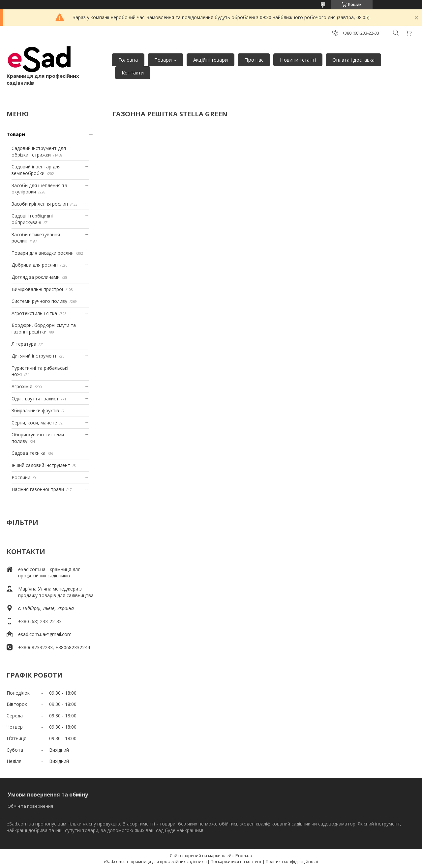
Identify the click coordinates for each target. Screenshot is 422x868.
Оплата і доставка (353, 60)
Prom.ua (244, 855)
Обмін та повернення (30, 806)
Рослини (21, 477)
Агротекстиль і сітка (34, 313)
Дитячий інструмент (34, 356)
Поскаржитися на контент (236, 862)
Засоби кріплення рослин (40, 204)
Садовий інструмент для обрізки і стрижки (39, 151)
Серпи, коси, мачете (34, 423)
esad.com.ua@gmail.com (45, 634)
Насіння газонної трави (38, 489)
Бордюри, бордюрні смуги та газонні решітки (44, 328)
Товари (163, 60)
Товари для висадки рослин (43, 253)
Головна (128, 60)
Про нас (254, 60)
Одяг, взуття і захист (35, 399)
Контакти (133, 72)
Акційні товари (211, 60)
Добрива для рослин (35, 265)
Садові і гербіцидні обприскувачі (32, 219)
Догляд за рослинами (36, 277)
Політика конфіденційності (292, 862)
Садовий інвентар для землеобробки (36, 170)
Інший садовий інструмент (41, 465)
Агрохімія (22, 386)
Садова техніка (29, 453)
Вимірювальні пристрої (37, 289)
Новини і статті (298, 60)
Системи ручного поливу (39, 301)
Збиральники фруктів (35, 410)
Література (24, 344)
